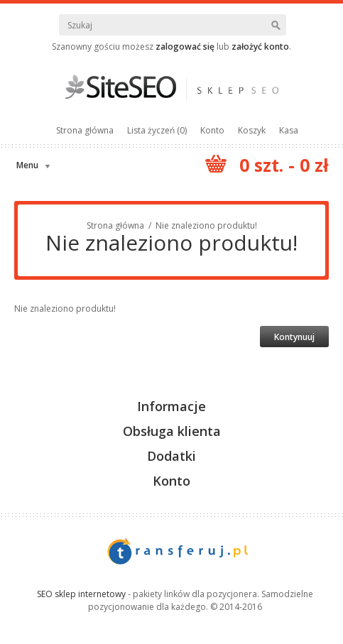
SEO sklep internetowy (81, 594)
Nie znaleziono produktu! (206, 225)
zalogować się (185, 47)
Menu (27, 165)
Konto (212, 130)
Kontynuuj (294, 337)
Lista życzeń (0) (157, 130)
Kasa (289, 130)
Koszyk (252, 130)
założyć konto (260, 47)
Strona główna (85, 130)
